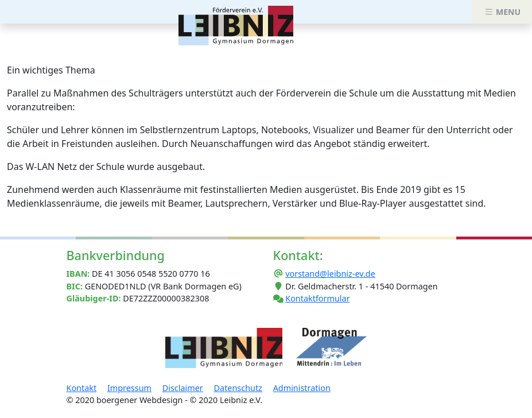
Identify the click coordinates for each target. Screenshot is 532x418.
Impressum (129, 388)
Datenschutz (238, 388)
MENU (502, 12)
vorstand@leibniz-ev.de (330, 274)
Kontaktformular (317, 298)
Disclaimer (183, 388)
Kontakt (82, 388)
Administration (302, 388)
